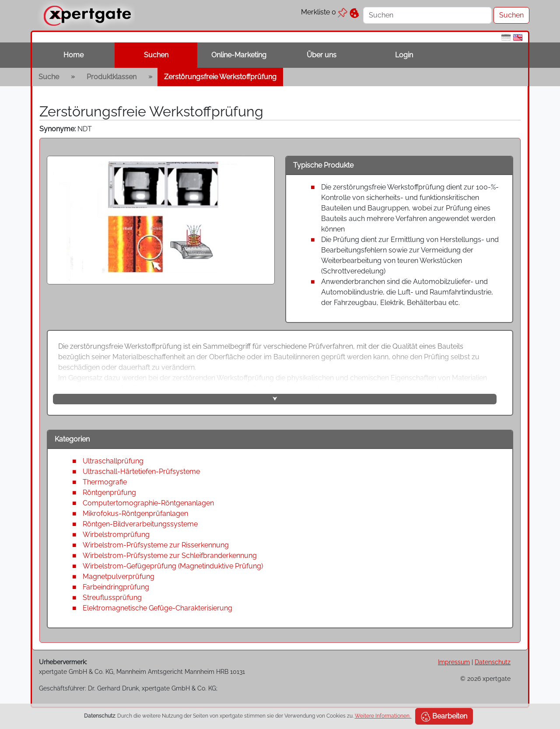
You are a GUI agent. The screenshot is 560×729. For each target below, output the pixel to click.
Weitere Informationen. (383, 716)
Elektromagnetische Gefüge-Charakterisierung (157, 608)
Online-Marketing (239, 55)
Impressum (454, 662)
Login (404, 55)
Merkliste (324, 12)
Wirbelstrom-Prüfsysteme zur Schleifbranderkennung (170, 556)
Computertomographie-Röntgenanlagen (148, 503)
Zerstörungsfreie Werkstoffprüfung (220, 77)
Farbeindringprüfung (116, 587)
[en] (518, 37)
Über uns (322, 55)
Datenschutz (493, 662)
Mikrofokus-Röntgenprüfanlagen (135, 513)
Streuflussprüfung (112, 598)
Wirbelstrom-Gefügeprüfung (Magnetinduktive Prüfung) (173, 566)
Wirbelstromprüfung (116, 534)
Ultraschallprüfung (113, 461)
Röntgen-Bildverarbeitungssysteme (140, 524)
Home (73, 55)
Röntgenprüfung (109, 492)
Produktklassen (112, 77)
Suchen (156, 55)
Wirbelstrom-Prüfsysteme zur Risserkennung (156, 545)
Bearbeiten (444, 717)
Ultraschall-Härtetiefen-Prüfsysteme (141, 471)
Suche (49, 77)
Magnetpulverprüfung (119, 577)
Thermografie (105, 482)
